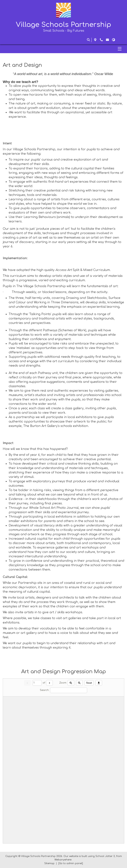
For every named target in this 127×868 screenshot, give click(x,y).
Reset (89, 683)
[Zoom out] (79, 683)
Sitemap (49, 863)
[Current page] (37, 683)
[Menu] (63, 49)
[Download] (99, 683)
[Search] (69, 690)
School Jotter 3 (105, 856)
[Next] (49, 683)
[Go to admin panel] (71, 863)
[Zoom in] (71, 683)
